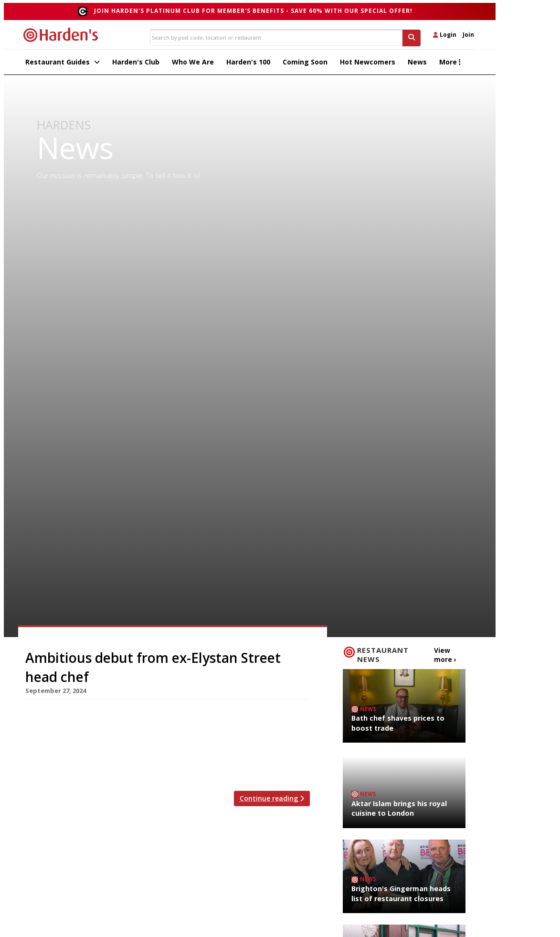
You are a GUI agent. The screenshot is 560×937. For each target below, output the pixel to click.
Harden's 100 (248, 65)
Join (468, 35)
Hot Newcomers (368, 65)
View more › (444, 657)
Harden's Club (136, 65)
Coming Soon (305, 65)
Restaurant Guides (63, 65)
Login (445, 35)
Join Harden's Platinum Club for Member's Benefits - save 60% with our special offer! (253, 11)
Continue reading (272, 802)
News (417, 65)
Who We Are (193, 65)
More (450, 65)
